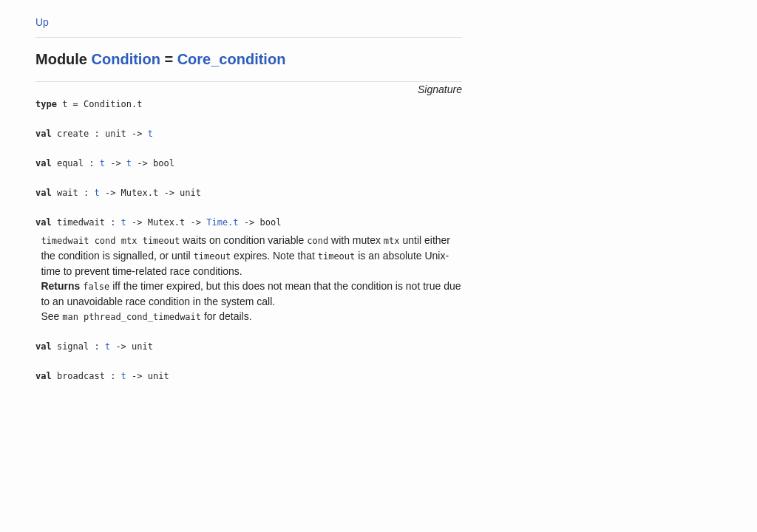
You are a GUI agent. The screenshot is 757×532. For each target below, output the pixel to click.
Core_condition (232, 59)
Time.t (222, 222)
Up (42, 22)
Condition (126, 59)
